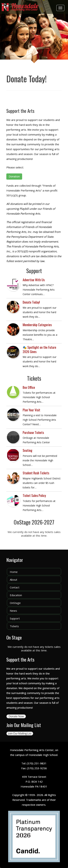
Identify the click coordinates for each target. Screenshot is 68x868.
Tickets (14, 626)
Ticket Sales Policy (34, 495)
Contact (15, 587)
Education (16, 595)
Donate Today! (31, 302)
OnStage (15, 603)
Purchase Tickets (33, 432)
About (14, 580)
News (13, 611)
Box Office (29, 387)
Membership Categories (37, 325)
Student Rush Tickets (36, 473)
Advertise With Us (34, 280)
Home (14, 572)
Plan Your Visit (31, 410)
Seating (27, 450)
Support (15, 618)
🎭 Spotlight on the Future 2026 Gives (39, 349)
